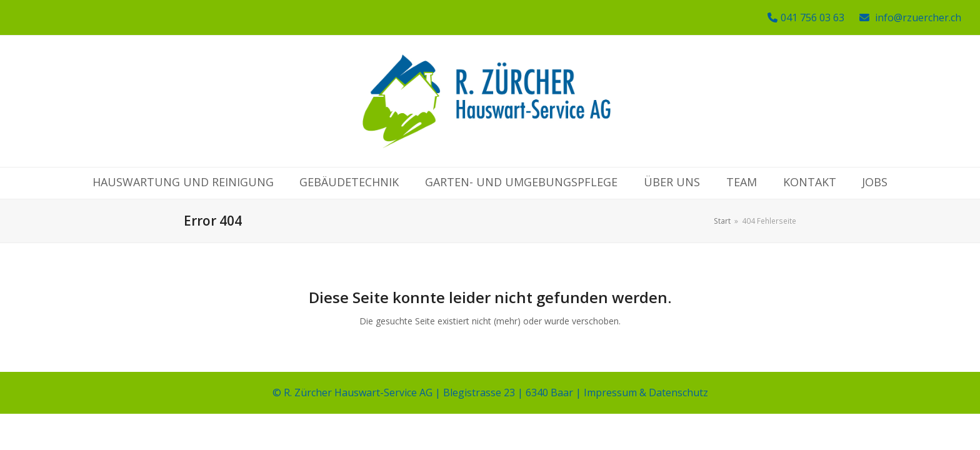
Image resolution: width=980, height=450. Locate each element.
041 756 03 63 (812, 17)
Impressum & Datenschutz (646, 392)
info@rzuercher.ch (918, 17)
